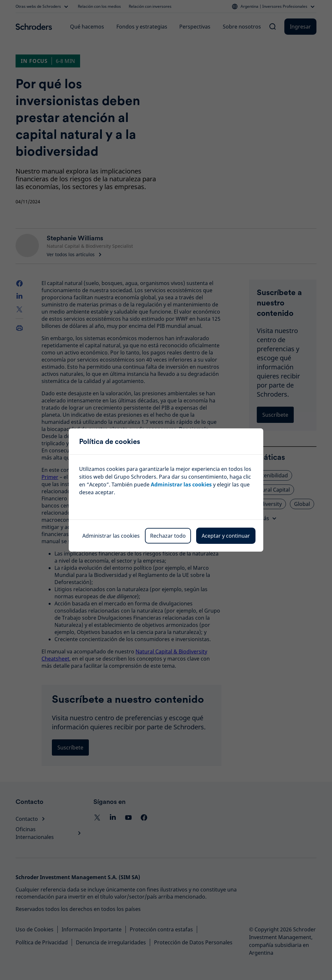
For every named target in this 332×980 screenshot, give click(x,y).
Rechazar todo (168, 536)
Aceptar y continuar (226, 536)
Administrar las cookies (111, 536)
